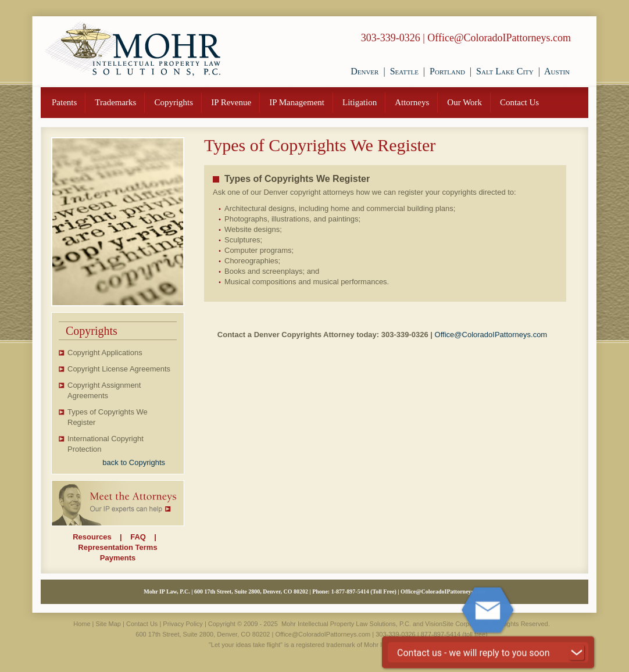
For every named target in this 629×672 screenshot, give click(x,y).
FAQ (138, 537)
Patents (64, 102)
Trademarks (115, 102)
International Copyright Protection (106, 444)
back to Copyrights (134, 462)
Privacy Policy (183, 624)
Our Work (464, 102)
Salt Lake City (505, 71)
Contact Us (519, 102)
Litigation (360, 102)
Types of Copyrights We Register (108, 417)
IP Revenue (231, 102)
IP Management (297, 102)
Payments (118, 558)
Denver (364, 71)
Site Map (108, 624)
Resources (92, 537)
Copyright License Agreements (119, 369)
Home (82, 624)
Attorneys (412, 102)
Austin (557, 71)
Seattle (404, 71)
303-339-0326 (391, 38)
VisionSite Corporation (457, 624)
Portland (447, 71)
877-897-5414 (353, 591)
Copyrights (174, 102)
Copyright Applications (105, 353)
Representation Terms (117, 547)
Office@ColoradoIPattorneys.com (499, 38)
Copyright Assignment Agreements (104, 390)
